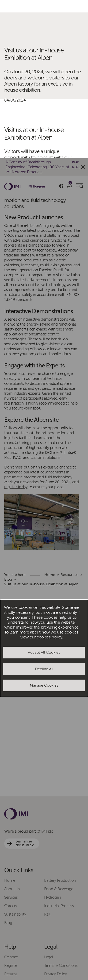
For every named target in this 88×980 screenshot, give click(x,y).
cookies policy (49, 479)
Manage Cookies (44, 527)
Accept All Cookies (44, 494)
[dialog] (44, 490)
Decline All (44, 511)
